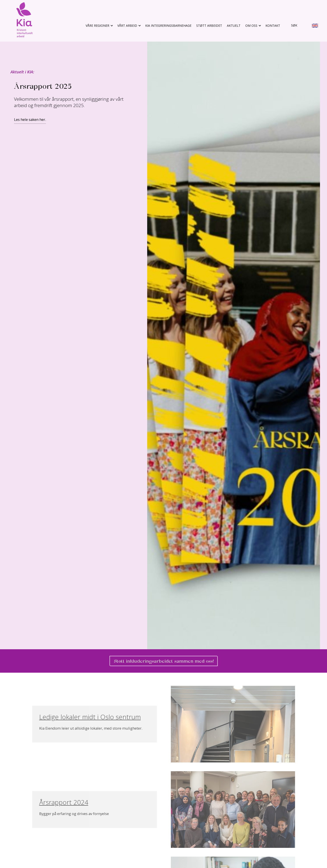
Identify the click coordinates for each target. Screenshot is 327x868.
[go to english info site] (315, 26)
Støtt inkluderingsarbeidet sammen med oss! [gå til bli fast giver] (164, 661)
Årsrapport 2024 (64, 802)
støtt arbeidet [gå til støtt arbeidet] (209, 26)
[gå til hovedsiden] (25, 20)
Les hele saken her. (30, 119)
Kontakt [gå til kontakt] (273, 26)
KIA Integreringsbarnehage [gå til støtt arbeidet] (168, 26)
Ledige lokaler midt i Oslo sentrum (90, 717)
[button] (99, 26)
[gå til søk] (291, 26)
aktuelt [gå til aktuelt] (234, 26)
